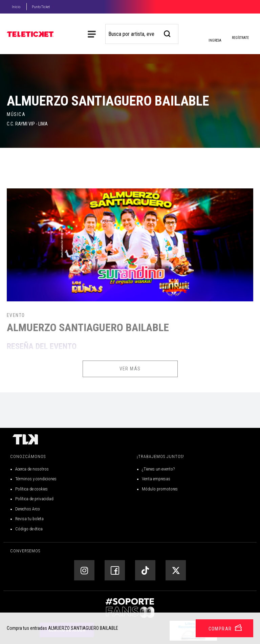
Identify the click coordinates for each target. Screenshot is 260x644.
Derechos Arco (28, 509)
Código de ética (29, 529)
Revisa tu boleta (29, 519)
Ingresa (215, 35)
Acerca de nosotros (32, 469)
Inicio (16, 7)
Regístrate (240, 38)
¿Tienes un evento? (158, 469)
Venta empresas (156, 479)
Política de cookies (31, 489)
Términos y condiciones (36, 479)
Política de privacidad (34, 499)
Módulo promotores (160, 489)
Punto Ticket (41, 7)
